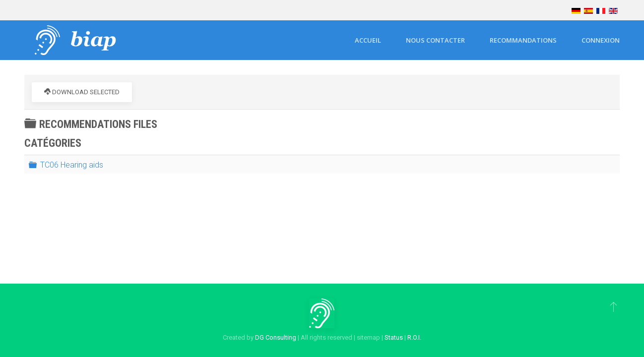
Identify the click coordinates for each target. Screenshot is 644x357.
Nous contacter (435, 40)
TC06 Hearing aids (72, 164)
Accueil (368, 40)
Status (394, 337)
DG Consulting (276, 337)
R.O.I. (414, 337)
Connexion (601, 40)
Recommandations (523, 40)
